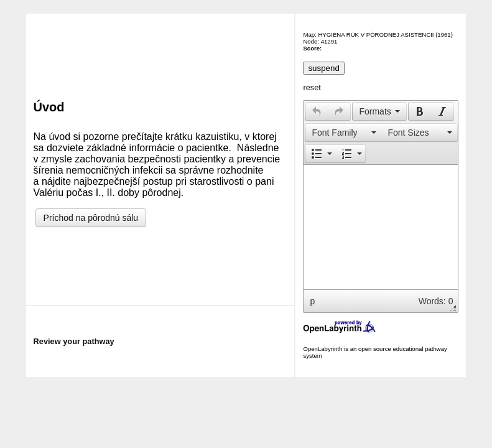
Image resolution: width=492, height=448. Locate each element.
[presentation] (317, 111)
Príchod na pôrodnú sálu (91, 218)
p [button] (312, 301)
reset (312, 87)
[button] (316, 111)
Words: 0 (436, 301)
